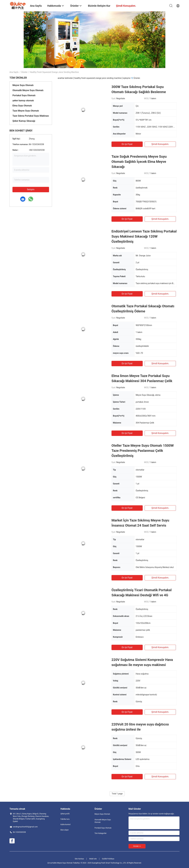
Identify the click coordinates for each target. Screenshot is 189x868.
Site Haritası (79, 859)
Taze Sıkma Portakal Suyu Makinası (31, 116)
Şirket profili (65, 814)
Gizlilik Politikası (108, 859)
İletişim (31, 189)
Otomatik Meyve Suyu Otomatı (28, 90)
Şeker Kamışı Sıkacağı (24, 121)
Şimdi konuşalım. (160, 144)
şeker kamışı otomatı (23, 101)
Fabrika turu (65, 819)
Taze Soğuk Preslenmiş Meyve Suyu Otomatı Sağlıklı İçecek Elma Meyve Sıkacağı (139, 162)
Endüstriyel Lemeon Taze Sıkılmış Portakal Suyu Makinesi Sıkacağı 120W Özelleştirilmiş (144, 236)
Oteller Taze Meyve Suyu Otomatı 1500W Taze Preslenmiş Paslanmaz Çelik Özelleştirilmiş (143, 451)
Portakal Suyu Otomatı (24, 95)
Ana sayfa (14, 72)
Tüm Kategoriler (101, 833)
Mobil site (93, 859)
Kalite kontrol (65, 825)
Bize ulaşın (65, 830)
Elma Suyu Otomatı (22, 106)
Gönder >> (137, 846)
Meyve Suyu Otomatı (23, 85)
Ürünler (24, 72)
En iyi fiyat (127, 144)
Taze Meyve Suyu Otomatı (26, 111)
